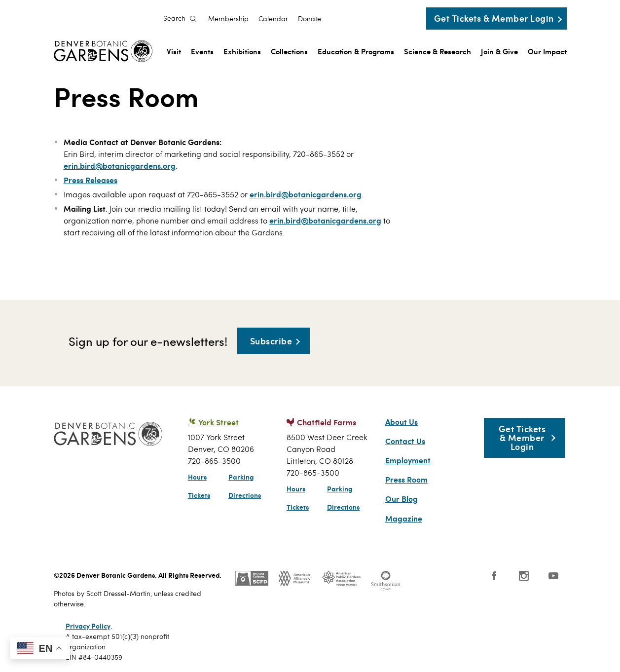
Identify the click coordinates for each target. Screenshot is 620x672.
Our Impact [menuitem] (547, 51)
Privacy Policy (88, 626)
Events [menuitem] (202, 51)
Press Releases (91, 180)
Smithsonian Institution (386, 581)
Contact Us (405, 441)
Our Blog (401, 499)
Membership (228, 19)
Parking (241, 477)
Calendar (273, 19)
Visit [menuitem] (174, 51)
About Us (401, 422)
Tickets (199, 495)
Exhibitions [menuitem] (242, 51)
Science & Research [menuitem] (438, 51)
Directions (245, 495)
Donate (310, 19)
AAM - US (295, 578)
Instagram (524, 576)
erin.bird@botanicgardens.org (120, 166)
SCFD (252, 578)
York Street (219, 422)
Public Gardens (341, 578)
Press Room (406, 480)
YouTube (553, 576)
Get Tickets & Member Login (494, 18)
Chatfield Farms (327, 422)
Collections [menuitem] (289, 51)
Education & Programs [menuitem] (356, 51)
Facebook (494, 576)
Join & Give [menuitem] (499, 51)
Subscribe (271, 341)
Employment (408, 460)
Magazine (404, 519)
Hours (197, 477)
